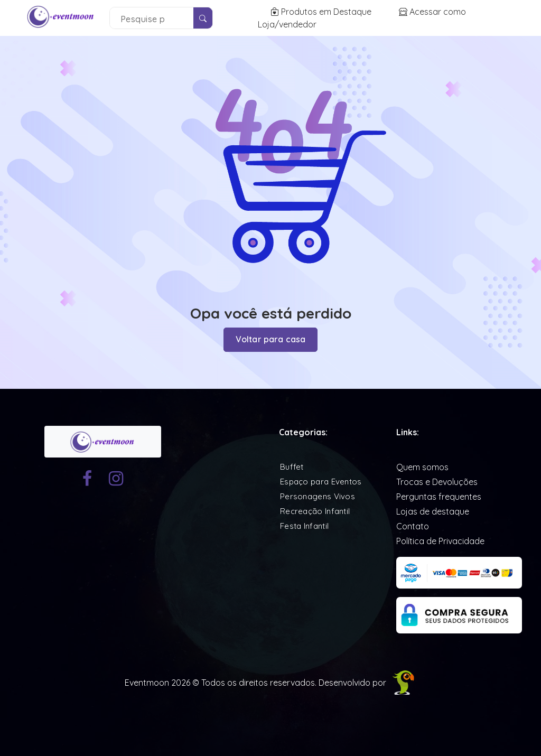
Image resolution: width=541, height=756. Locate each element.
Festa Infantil (304, 526)
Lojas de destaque (433, 511)
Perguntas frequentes (439, 497)
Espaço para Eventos (321, 482)
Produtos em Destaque (322, 12)
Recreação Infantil (315, 511)
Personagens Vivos (318, 496)
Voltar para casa (271, 340)
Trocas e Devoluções (437, 482)
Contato (413, 526)
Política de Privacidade (440, 541)
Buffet (292, 467)
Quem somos (422, 467)
